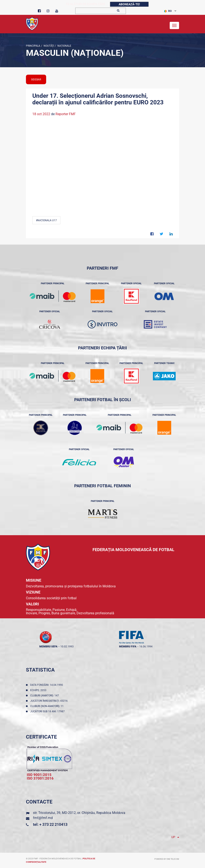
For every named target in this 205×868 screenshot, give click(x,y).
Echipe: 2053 (39, 690)
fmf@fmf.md (43, 818)
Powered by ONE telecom (167, 859)
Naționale (64, 46)
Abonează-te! (129, 4)
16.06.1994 (146, 647)
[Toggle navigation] (174, 25)
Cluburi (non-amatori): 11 (48, 706)
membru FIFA (128, 647)
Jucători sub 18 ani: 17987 (48, 711)
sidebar (36, 80)
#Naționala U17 (46, 220)
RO (168, 11)
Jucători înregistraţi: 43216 (50, 701)
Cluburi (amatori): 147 (45, 696)
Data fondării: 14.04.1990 (47, 685)
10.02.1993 (67, 647)
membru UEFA (48, 647)
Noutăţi (48, 46)
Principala (33, 46)
